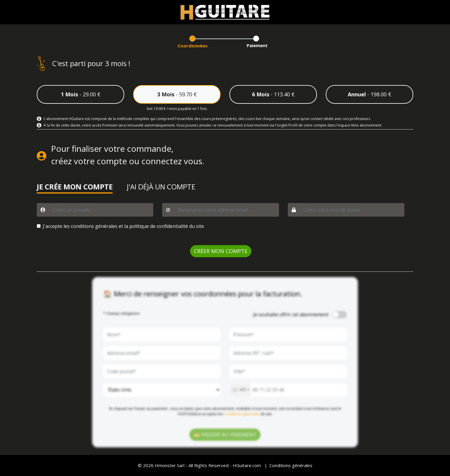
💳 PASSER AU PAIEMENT (225, 435)
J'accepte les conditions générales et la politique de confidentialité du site (123, 226)
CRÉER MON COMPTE (221, 251)
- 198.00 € (370, 94)
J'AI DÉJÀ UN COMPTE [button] (161, 187)
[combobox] (240, 390)
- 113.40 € (273, 94)
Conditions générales (242, 414)
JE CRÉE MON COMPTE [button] (75, 187)
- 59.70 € (177, 94)
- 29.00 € (81, 94)
